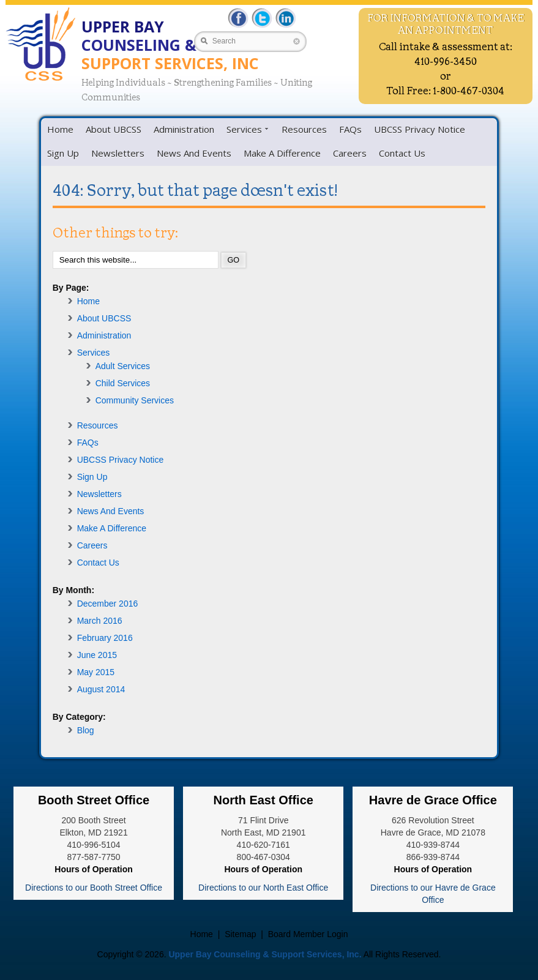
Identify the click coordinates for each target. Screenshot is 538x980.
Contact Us (402, 153)
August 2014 (101, 689)
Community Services (135, 400)
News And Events (194, 153)
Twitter (262, 18)
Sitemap (240, 934)
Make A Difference (282, 153)
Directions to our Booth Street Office (94, 888)
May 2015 (96, 672)
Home (60, 129)
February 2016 (105, 638)
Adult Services (123, 366)
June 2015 (97, 655)
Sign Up (63, 153)
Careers (350, 153)
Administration (184, 129)
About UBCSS (114, 129)
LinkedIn (284, 18)
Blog (86, 730)
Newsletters (118, 153)
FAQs (350, 129)
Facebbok (239, 18)
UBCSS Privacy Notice (420, 129)
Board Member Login (308, 934)
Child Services (123, 383)
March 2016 (100, 621)
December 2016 (108, 604)
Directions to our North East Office (263, 888)
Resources (304, 129)
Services (244, 129)
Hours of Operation (94, 869)
